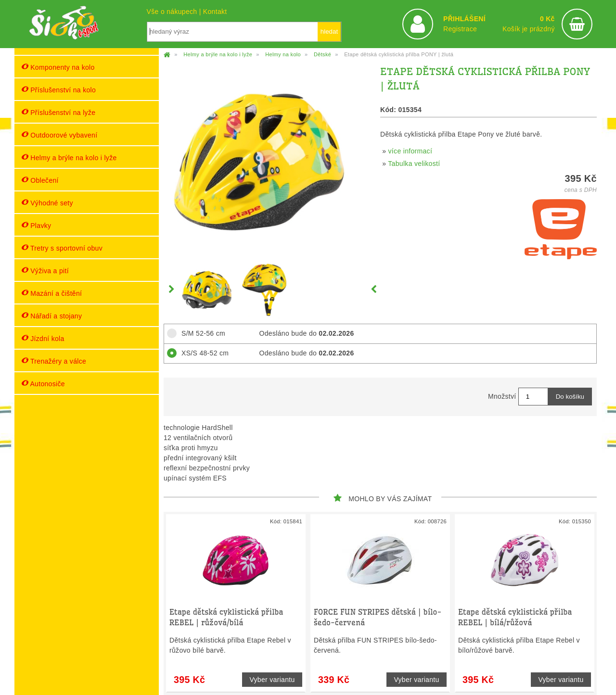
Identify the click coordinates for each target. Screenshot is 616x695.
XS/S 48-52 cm (202, 353)
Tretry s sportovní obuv (62, 248)
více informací (411, 151)
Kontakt (215, 12)
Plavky (36, 225)
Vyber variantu (272, 680)
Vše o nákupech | (175, 12)
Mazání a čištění (52, 293)
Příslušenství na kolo (59, 90)
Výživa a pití (45, 271)
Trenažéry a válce (54, 361)
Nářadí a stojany (52, 316)
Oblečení (40, 180)
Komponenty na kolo (58, 67)
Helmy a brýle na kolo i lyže (69, 158)
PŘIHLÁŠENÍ (464, 19)
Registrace (460, 29)
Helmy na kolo (283, 54)
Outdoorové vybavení (59, 135)
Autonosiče (43, 384)
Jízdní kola (43, 338)
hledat (329, 32)
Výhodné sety (47, 203)
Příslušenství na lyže (58, 112)
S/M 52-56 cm (200, 333)
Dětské (322, 54)
